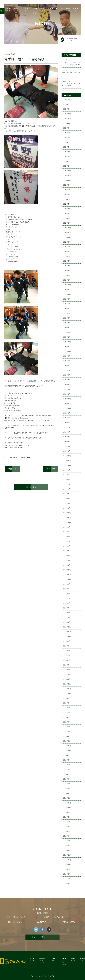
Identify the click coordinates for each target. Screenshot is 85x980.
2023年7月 (67, 252)
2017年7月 (67, 594)
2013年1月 (67, 851)
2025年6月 (67, 143)
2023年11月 (67, 233)
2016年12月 (67, 627)
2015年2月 (67, 732)
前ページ (12, 469)
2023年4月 (67, 266)
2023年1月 (67, 280)
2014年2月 (67, 789)
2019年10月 (67, 466)
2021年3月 (67, 385)
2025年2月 (67, 162)
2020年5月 (67, 432)
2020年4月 (67, 437)
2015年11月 (67, 689)
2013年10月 (67, 808)
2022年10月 (67, 295)
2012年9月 (67, 870)
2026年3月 (67, 100)
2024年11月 (67, 176)
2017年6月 (67, 599)
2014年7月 (67, 765)
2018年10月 (67, 523)
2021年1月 (67, 394)
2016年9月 (67, 642)
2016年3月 (67, 670)
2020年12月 (67, 399)
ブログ (16, 41)
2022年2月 (67, 333)
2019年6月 (67, 485)
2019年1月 (67, 509)
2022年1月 (67, 337)
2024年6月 (67, 200)
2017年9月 (67, 585)
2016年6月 (67, 656)
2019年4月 (67, 494)
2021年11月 (67, 347)
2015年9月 (67, 699)
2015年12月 (67, 684)
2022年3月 (67, 328)
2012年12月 (67, 855)
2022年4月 (67, 323)
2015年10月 (67, 694)
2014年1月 (67, 794)
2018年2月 (67, 561)
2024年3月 (67, 214)
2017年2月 (67, 618)
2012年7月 (67, 879)
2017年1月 (67, 623)
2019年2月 (67, 504)
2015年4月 (67, 722)
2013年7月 (67, 822)
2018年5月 (67, 547)
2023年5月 (67, 261)
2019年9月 (67, 470)
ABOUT (21, 10)
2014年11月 (67, 746)
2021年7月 (67, 366)
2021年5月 (67, 375)
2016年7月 (67, 651)
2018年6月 (67, 542)
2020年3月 (67, 442)
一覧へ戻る (31, 487)
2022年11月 (67, 290)
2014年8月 (67, 760)
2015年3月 (67, 727)
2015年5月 (67, 718)
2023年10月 (67, 238)
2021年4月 (67, 380)
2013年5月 (67, 832)
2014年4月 (67, 779)
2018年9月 (67, 528)
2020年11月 (67, 404)
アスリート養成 (12, 458)
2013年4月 (67, 836)
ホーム (10, 41)
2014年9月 (67, 756)
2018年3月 (67, 556)
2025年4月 (67, 152)
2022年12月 (67, 285)
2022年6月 (67, 314)
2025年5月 (67, 147)
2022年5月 (67, 318)
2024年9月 (67, 185)
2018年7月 (67, 537)
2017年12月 (67, 570)
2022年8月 (67, 304)
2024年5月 (67, 204)
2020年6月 (67, 428)
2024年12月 (67, 171)
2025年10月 (67, 124)
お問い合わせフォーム (16, 922)
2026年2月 (67, 105)
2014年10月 (67, 751)
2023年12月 (67, 228)
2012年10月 (67, 865)
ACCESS (64, 9)
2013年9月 (67, 813)
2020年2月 (67, 447)
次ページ (51, 469)
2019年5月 (67, 490)
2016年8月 (67, 646)
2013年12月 (67, 798)
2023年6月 (67, 257)
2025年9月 (67, 128)
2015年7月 (67, 708)
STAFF (55, 10)
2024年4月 (67, 209)
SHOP (72, 10)
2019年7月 (67, 480)
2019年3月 (67, 499)
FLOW (40, 11)
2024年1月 (67, 223)
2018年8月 (67, 532)
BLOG (80, 9)
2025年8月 (67, 133)
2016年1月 (67, 680)
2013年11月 (67, 803)
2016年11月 (67, 632)
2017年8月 (67, 589)
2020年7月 (67, 423)
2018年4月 (67, 551)
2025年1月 (67, 166)
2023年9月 (67, 242)
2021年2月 (67, 390)
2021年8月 (67, 361)
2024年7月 (67, 195)
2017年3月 (67, 613)
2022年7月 (67, 309)
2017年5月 (67, 604)
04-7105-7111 (43, 922)
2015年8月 (67, 703)
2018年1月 (67, 566)
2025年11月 (67, 119)
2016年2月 (67, 675)
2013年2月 (67, 846)
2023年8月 (67, 247)
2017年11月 (67, 575)
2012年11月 (67, 860)
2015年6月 (67, 713)
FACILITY (31, 9)
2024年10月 (67, 181)
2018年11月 (67, 518)
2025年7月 (67, 138)
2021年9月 (67, 356)
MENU (47, 10)
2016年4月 (67, 665)
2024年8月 (67, 190)
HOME (13, 9)
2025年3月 (67, 157)
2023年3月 (67, 271)
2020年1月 (67, 451)
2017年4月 (67, 608)
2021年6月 (67, 371)
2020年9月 (67, 413)
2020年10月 (67, 409)
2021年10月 (67, 352)
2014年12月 (67, 741)
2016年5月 (67, 661)
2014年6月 (67, 770)
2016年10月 (67, 637)
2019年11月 (67, 461)
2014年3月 (67, 784)
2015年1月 (67, 737)
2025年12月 (67, 114)
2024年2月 (67, 219)
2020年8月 (67, 418)
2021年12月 (67, 342)
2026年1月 (67, 109)
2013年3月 (67, 841)
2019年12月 (67, 456)
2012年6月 (67, 884)
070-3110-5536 (69, 922)
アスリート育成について (42, 937)
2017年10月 (67, 580)
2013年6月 (67, 827)
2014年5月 (67, 775)
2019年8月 (67, 475)
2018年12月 (67, 513)
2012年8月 (67, 874)
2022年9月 (67, 299)
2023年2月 (67, 276)
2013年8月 (67, 817)
